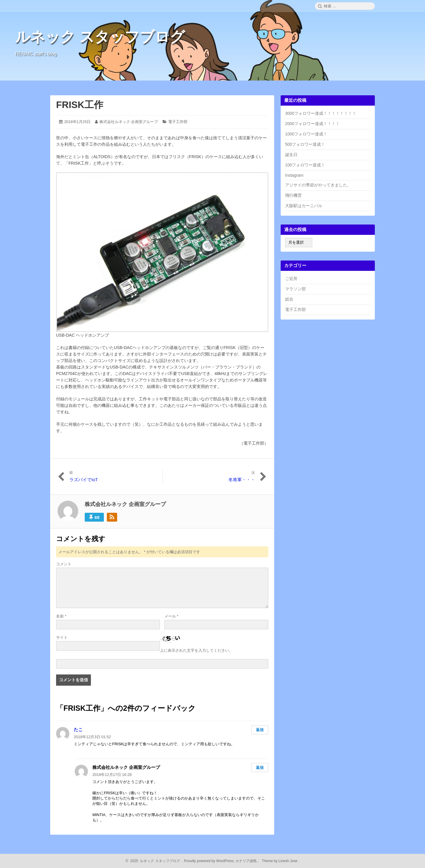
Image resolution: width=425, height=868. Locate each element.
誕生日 (291, 155)
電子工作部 (178, 122)
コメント (64, 564)
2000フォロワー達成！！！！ (312, 124)
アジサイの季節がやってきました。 (318, 185)
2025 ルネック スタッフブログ (154, 861)
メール (171, 616)
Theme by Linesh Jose (280, 861)
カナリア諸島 (247, 861)
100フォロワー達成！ (305, 165)
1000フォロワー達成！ (306, 134)
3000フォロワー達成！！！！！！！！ (321, 113)
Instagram (294, 175)
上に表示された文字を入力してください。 (196, 650)
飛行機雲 (293, 195)
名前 (61, 616)
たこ (78, 729)
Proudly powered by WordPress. (209, 861)
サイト (62, 637)
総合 (289, 299)
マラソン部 (295, 289)
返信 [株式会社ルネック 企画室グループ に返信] (260, 768)
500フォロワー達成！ (305, 144)
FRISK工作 (80, 105)
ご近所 (291, 279)
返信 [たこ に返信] (260, 730)
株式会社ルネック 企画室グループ (129, 122)
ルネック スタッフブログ (100, 37)
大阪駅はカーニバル (304, 206)
